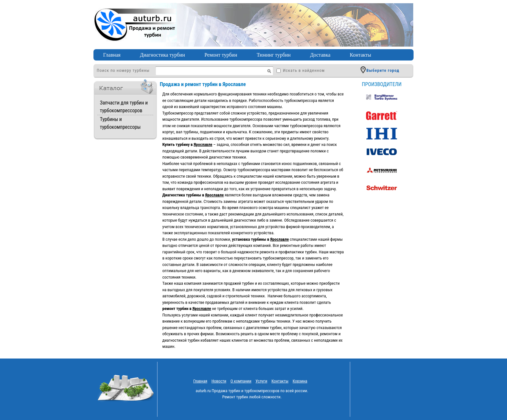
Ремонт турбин (221, 55)
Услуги (261, 381)
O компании (241, 381)
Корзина (300, 381)
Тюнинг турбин (274, 55)
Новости (219, 381)
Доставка (320, 55)
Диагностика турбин (162, 55)
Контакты (361, 55)
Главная (112, 55)
